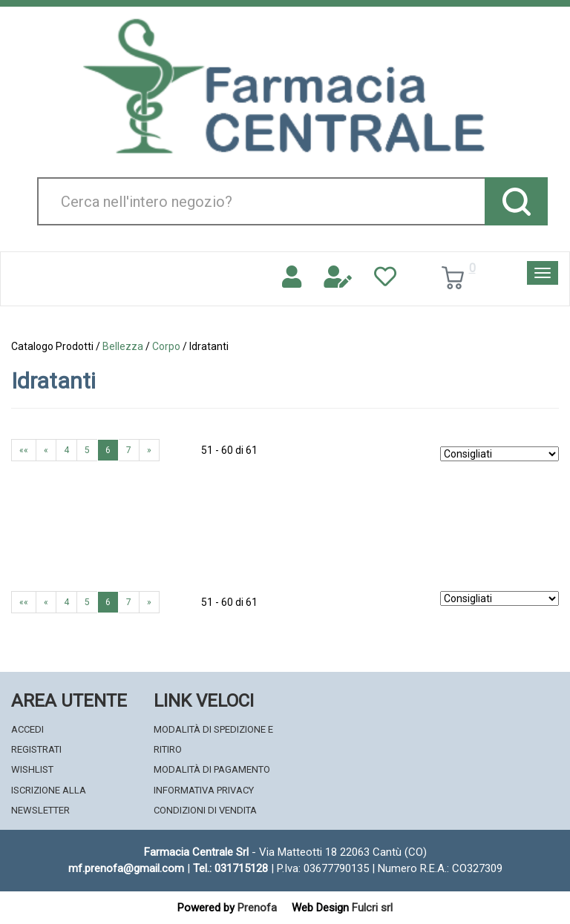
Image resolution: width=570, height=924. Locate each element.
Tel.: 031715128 (230, 868)
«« (24, 450)
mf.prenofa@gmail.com (126, 868)
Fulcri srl (372, 908)
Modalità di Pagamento (212, 769)
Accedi (27, 729)
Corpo (166, 346)
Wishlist (32, 769)
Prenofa (257, 908)
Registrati (36, 749)
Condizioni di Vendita (205, 810)
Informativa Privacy (204, 790)
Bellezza (123, 346)
